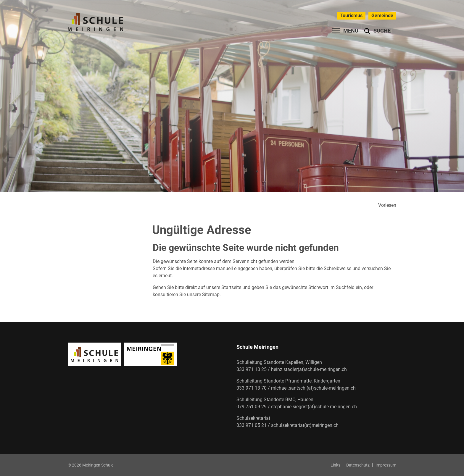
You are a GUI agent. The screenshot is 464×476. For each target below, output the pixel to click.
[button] (377, 31)
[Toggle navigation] (343, 31)
